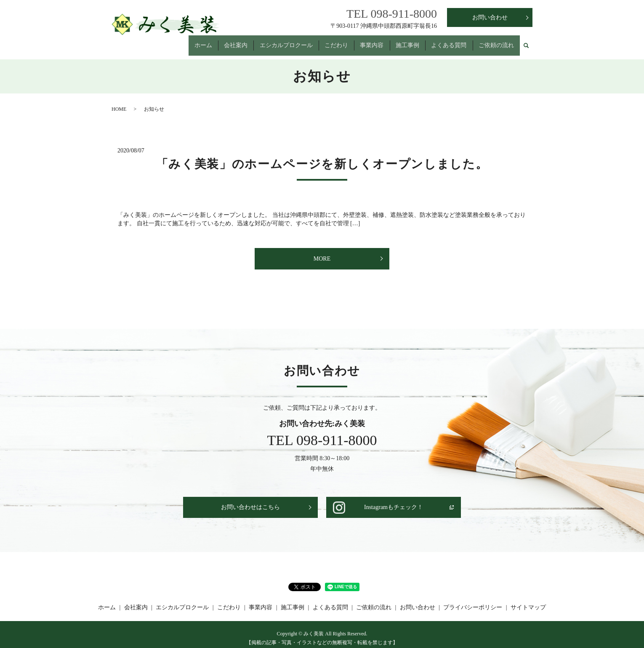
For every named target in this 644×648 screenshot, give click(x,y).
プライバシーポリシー (473, 600)
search (526, 42)
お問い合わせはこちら (250, 500)
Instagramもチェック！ (394, 500)
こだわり (330, 41)
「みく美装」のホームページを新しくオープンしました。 (322, 156)
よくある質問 (447, 41)
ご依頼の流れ (495, 41)
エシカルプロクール (278, 41)
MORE (322, 251)
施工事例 (404, 41)
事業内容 (367, 41)
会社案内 (226, 41)
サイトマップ (528, 600)
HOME (119, 101)
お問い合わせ (490, 17)
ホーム (192, 41)
